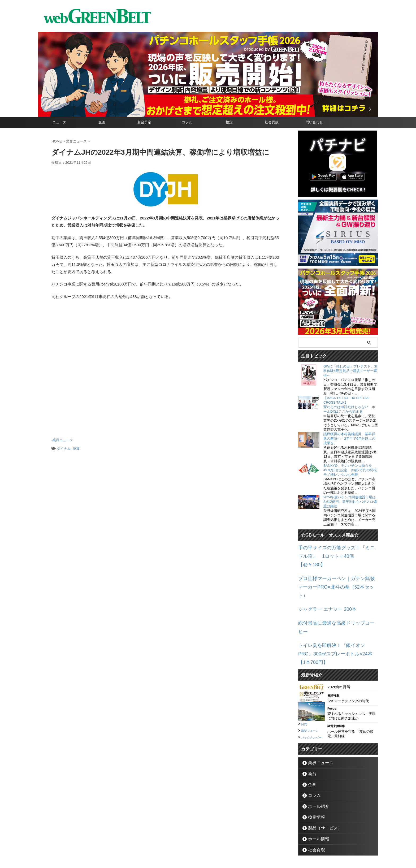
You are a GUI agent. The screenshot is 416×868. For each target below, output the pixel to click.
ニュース (59, 122)
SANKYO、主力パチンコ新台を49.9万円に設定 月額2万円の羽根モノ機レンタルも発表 (350, 470)
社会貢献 (272, 122)
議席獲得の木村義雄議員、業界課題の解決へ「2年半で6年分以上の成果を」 (349, 439)
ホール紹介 (316, 767)
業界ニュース (63, 440)
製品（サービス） (321, 789)
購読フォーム (312, 686)
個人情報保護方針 (231, 843)
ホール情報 (316, 800)
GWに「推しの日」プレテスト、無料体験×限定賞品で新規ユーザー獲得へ (350, 371)
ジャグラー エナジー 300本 (322, 586)
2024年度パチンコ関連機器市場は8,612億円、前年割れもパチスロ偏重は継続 (350, 502)
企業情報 (179, 843)
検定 (229, 122)
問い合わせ (314, 122)
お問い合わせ (202, 843)
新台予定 (144, 122)
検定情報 (314, 778)
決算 (76, 447)
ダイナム (64, 447)
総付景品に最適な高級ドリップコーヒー (334, 599)
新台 (311, 735)
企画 (102, 122)
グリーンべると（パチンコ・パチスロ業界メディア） (208, 856)
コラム (187, 122)
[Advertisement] (166, 371)
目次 (305, 679)
